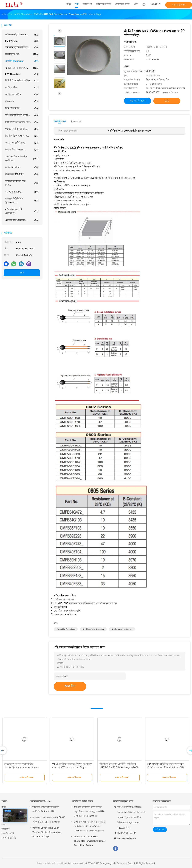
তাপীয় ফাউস (22, 88)
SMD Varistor (22, 41)
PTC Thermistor (22, 74)
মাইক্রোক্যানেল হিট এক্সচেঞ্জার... (22, 211)
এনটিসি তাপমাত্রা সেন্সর (82, 801)
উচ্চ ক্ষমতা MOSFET (22, 174)
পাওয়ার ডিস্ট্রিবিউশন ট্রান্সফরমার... (22, 201)
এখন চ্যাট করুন (179, 5)
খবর (4, 825)
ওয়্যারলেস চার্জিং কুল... (22, 143)
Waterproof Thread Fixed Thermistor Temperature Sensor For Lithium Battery (90, 841)
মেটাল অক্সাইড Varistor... (22, 35)
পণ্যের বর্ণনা (76, 121)
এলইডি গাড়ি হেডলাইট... (22, 220)
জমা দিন (70, 686)
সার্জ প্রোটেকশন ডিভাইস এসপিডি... (22, 158)
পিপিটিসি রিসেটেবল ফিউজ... (22, 81)
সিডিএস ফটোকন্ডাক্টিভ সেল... (22, 122)
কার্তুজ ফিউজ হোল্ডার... (22, 150)
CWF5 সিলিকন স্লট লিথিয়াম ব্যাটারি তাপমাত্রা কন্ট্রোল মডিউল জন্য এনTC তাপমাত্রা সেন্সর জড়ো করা (90, 826)
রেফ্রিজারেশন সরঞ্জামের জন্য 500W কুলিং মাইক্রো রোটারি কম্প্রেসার (49, 820)
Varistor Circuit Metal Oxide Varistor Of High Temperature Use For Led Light (47, 832)
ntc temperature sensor (122, 629)
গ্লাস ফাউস (22, 101)
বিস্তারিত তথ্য (60, 121)
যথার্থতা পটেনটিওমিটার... (22, 129)
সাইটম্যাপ (6, 829)
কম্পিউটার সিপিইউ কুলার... (22, 115)
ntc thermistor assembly (93, 629)
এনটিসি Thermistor (22, 61)
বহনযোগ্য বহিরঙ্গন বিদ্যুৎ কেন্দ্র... (22, 183)
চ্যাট (22, 273)
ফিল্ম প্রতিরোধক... (22, 108)
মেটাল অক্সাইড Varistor (41, 801)
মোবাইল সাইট (8, 833)
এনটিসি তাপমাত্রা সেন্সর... (22, 68)
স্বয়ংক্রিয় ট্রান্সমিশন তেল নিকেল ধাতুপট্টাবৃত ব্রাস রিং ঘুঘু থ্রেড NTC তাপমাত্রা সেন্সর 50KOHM (89, 811)
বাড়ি (4, 807)
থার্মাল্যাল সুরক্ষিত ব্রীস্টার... (22, 47)
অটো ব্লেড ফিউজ (22, 94)
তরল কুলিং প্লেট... (22, 54)
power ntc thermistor (66, 629)
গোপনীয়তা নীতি (9, 838)
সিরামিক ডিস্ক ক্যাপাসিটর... (22, 136)
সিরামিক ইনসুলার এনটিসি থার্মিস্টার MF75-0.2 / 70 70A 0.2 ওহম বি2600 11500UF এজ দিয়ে (119, 767)
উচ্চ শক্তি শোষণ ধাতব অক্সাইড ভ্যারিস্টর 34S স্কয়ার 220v (46, 809)
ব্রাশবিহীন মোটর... (22, 167)
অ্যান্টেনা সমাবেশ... (22, 192)
